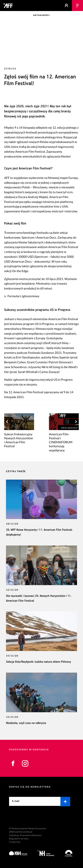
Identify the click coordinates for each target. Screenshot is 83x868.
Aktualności (41, 15)
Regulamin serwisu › (19, 839)
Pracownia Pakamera (31, 835)
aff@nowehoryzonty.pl (21, 832)
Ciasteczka (15, 842)
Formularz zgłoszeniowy (23, 296)
